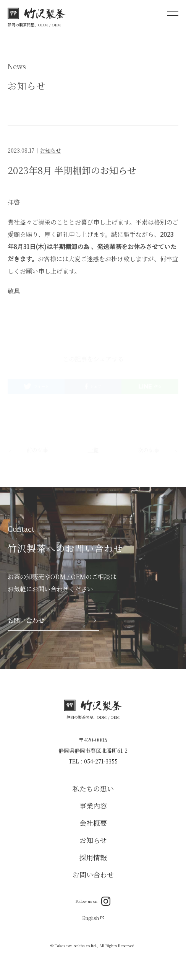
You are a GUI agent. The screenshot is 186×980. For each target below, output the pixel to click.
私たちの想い (93, 788)
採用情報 (93, 857)
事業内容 (93, 806)
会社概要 (93, 823)
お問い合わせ (93, 874)
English (93, 918)
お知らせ (50, 151)
